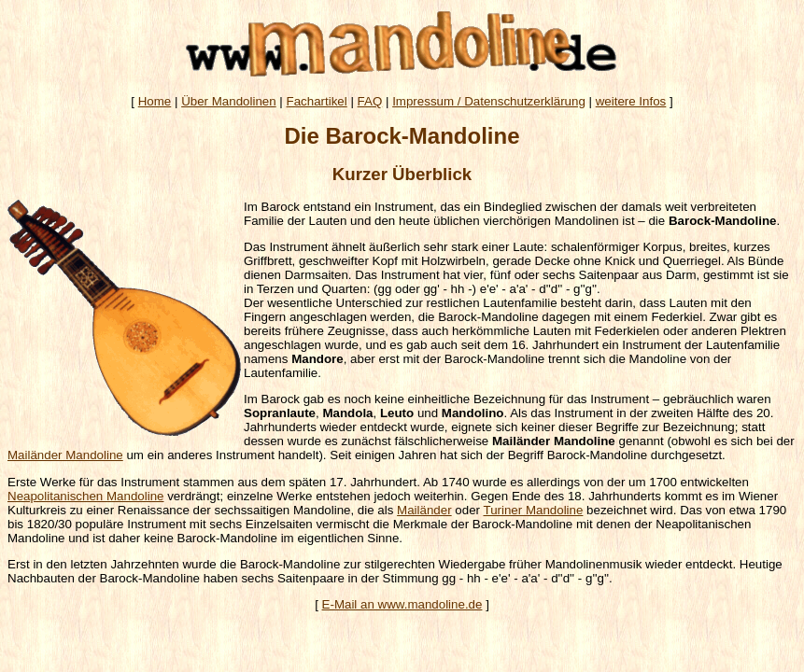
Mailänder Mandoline (65, 455)
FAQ (370, 101)
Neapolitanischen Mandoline (85, 496)
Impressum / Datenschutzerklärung (489, 101)
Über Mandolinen (229, 101)
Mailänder (424, 510)
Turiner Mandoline (533, 510)
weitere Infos (631, 101)
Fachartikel (317, 101)
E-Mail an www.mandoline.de (402, 604)
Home (155, 101)
